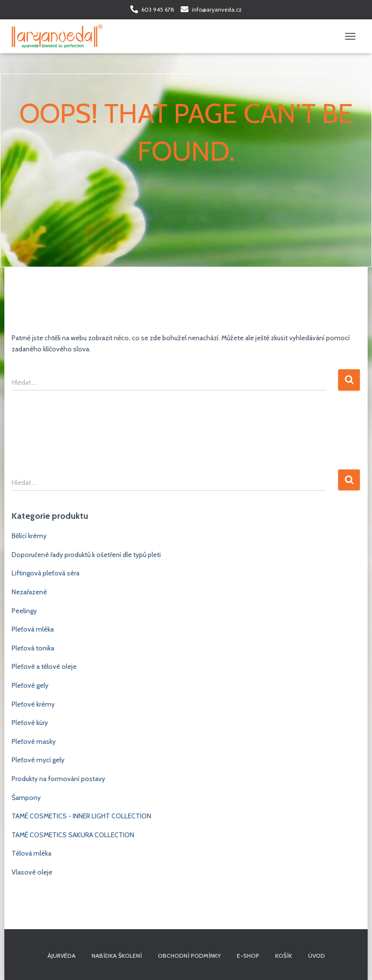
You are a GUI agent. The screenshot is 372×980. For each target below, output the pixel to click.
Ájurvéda (62, 956)
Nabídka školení (117, 956)
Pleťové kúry (30, 723)
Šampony (26, 798)
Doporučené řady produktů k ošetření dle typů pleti (86, 555)
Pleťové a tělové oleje (44, 666)
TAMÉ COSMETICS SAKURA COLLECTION (73, 835)
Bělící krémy (29, 536)
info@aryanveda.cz (217, 9)
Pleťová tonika (33, 648)
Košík (284, 956)
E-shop (248, 956)
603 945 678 (158, 9)
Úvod (317, 956)
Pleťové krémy (33, 704)
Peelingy (24, 611)
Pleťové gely (30, 685)
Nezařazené (29, 592)
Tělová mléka (31, 853)
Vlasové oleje (32, 872)
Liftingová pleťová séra (46, 573)
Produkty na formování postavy (58, 779)
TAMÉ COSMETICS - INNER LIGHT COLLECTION (81, 816)
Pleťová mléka (33, 629)
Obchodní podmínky (189, 956)
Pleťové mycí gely (38, 760)
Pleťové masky (34, 741)
